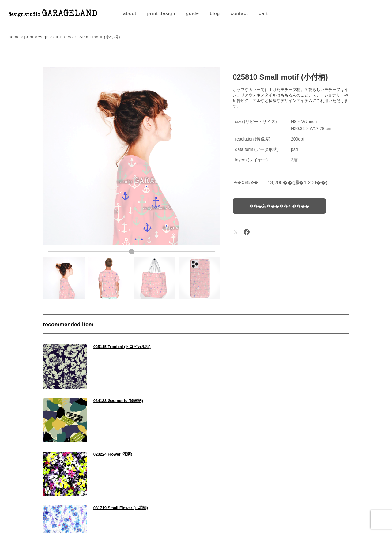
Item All (196, 467)
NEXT (335, 467)
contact (239, 13)
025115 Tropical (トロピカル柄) (121, 347)
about (130, 13)
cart (263, 13)
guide (192, 13)
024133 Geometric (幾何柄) (277, 347)
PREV (57, 467)
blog (215, 13)
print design (161, 13)
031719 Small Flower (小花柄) (279, 400)
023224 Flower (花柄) (112, 400)
